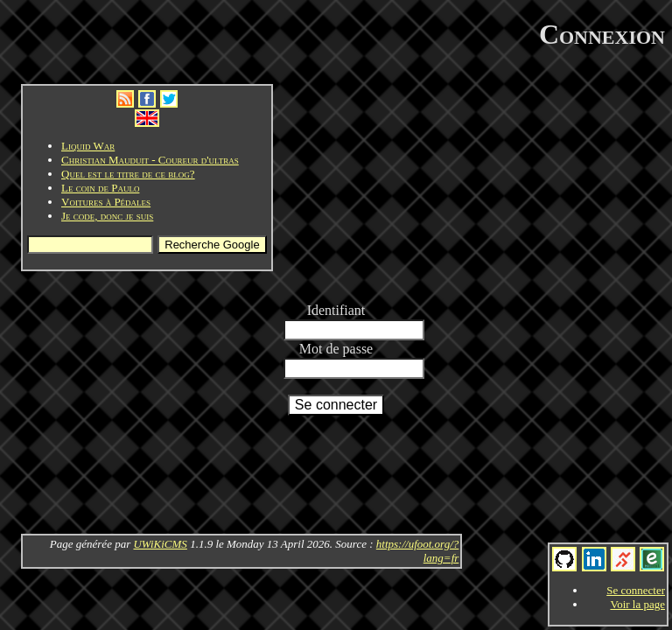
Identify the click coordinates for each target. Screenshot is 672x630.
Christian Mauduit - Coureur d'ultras (150, 160)
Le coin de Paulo (100, 188)
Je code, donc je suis (107, 216)
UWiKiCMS (160, 544)
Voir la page (637, 604)
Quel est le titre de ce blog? (128, 174)
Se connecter (636, 590)
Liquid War (88, 146)
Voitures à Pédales (106, 202)
